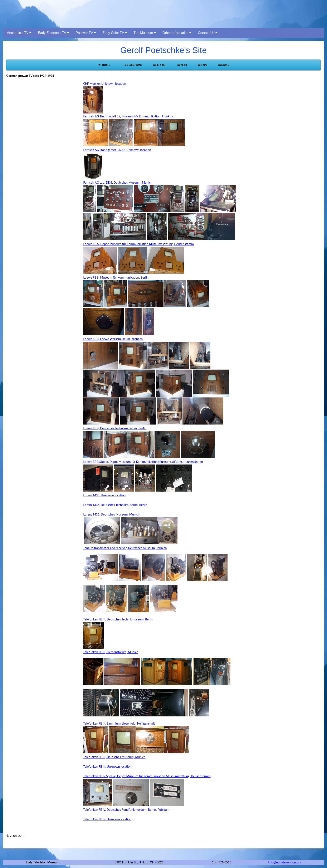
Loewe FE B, (92, 428)
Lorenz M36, (92, 505)
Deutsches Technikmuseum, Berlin (123, 428)
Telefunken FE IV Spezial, (100, 776)
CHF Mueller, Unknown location (105, 84)
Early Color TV (115, 33)
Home (104, 65)
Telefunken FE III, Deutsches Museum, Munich (114, 757)
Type (202, 65)
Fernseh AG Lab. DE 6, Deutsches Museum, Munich (118, 182)
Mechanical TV (19, 33)
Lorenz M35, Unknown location (104, 495)
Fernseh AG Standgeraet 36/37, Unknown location (117, 150)
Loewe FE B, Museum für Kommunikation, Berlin (116, 277)
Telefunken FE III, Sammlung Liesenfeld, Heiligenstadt (119, 723)
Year (182, 65)
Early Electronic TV (53, 33)
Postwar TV (86, 33)
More (224, 65)
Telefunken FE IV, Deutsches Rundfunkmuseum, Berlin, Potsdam (126, 810)
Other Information (177, 33)
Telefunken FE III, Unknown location (107, 767)
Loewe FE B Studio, (96, 462)
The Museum (145, 33)
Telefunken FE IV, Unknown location (107, 819)
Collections (133, 65)
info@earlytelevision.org (285, 862)
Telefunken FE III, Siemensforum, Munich (111, 652)
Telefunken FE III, (95, 619)
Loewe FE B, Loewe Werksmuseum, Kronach (113, 339)
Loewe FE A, (92, 244)
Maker (160, 65)
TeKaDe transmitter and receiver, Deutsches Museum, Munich (125, 548)
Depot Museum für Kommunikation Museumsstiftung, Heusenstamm (147, 244)
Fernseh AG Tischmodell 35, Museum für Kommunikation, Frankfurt (129, 116)
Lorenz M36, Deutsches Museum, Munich (111, 514)
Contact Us (208, 33)
